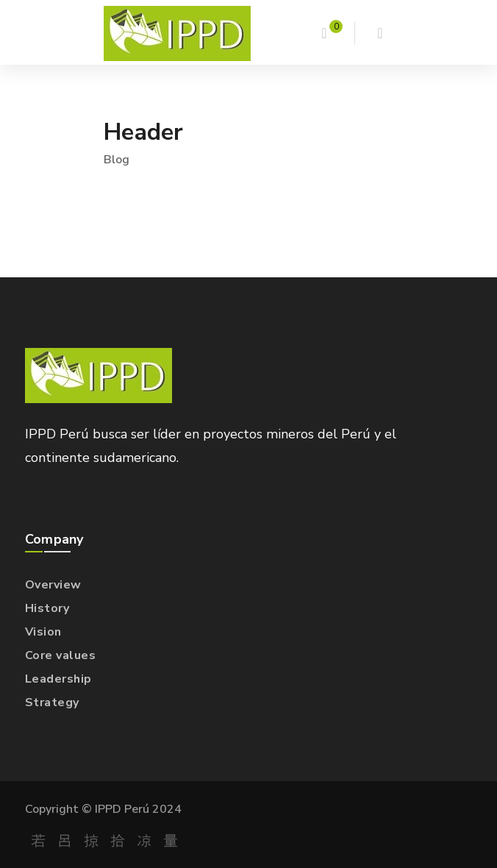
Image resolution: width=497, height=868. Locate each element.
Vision (43, 632)
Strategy (52, 702)
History (47, 608)
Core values (61, 655)
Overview (53, 585)
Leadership (58, 679)
